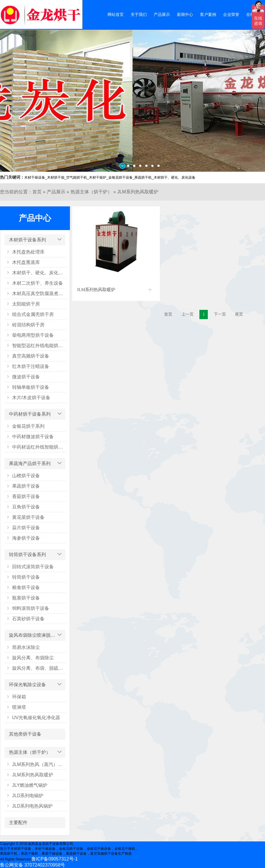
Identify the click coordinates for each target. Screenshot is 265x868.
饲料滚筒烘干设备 (31, 608)
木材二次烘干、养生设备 (38, 283)
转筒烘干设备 (26, 577)
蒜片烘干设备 (26, 528)
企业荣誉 (231, 14)
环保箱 (19, 697)
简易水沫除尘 (26, 647)
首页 (37, 192)
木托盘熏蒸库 (26, 262)
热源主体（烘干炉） (91, 192)
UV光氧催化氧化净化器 (36, 718)
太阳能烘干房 (26, 304)
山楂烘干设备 (26, 476)
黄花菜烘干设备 (28, 517)
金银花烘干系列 (28, 426)
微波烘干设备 (26, 377)
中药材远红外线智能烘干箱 (39, 447)
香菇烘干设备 (26, 496)
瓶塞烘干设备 (26, 598)
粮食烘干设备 (26, 587)
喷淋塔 (19, 707)
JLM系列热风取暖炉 (138, 192)
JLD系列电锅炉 (28, 796)
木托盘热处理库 (28, 252)
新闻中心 (185, 14)
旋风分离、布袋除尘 (33, 658)
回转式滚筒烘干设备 (33, 567)
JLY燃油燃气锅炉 (30, 785)
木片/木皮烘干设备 (31, 398)
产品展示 (162, 14)
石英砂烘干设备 (28, 619)
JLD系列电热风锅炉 (32, 806)
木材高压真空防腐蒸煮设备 (39, 294)
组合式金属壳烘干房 (33, 314)
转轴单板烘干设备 (31, 387)
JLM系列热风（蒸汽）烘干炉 (39, 764)
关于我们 (139, 14)
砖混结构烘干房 (28, 325)
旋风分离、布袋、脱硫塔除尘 (39, 668)
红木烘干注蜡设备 (31, 366)
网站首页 (116, 14)
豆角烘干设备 (26, 507)
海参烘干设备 (26, 538)
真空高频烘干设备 (31, 356)
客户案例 (208, 14)
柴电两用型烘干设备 (33, 335)
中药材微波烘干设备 (33, 437)
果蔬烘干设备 (26, 486)
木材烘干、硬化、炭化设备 (39, 273)
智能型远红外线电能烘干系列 (39, 346)
